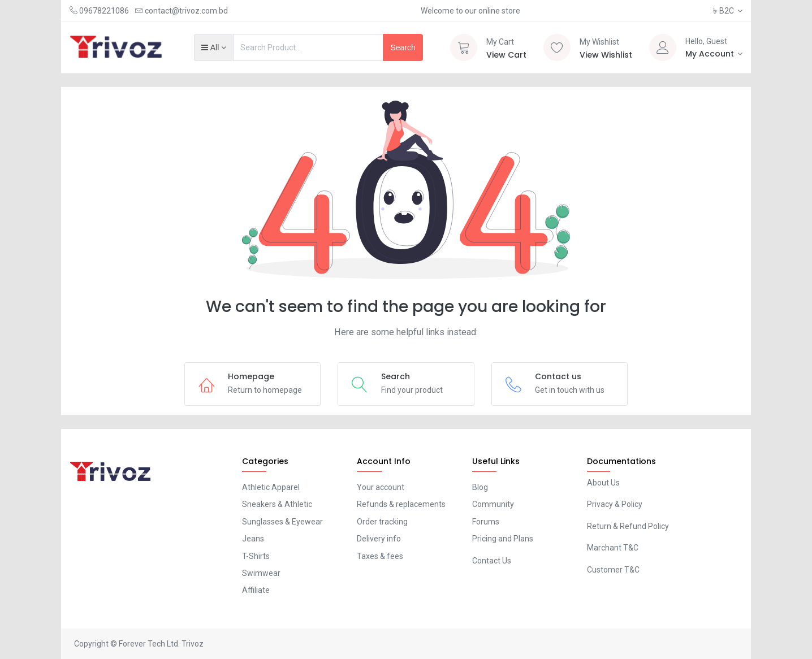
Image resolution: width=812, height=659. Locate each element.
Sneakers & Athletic (277, 504)
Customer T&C (613, 570)
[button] (213, 47)
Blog (480, 487)
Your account (381, 487)
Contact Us (492, 561)
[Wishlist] (557, 47)
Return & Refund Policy (628, 526)
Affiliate (256, 590)
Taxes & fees (380, 556)
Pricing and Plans (503, 539)
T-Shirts (256, 556)
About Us (603, 483)
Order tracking (382, 522)
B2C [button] (724, 11)
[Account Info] (714, 54)
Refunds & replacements (401, 504)
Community (493, 504)
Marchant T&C (613, 548)
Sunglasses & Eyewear (282, 522)
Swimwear (261, 573)
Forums (486, 522)
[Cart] (464, 47)
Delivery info (379, 539)
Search (403, 47)
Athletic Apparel (271, 487)
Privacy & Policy (615, 504)
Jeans (253, 539)
